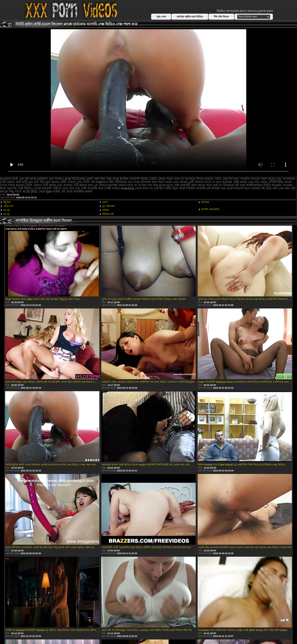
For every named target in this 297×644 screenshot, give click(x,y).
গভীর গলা (8, 206)
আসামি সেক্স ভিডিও (211, 209)
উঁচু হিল (7, 202)
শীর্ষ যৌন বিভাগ (221, 17)
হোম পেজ (161, 17)
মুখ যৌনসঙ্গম (108, 206)
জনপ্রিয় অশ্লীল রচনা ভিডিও (190, 17)
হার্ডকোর (205, 202)
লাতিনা (105, 210)
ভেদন (105, 202)
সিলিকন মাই (108, 214)
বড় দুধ (7, 210)
